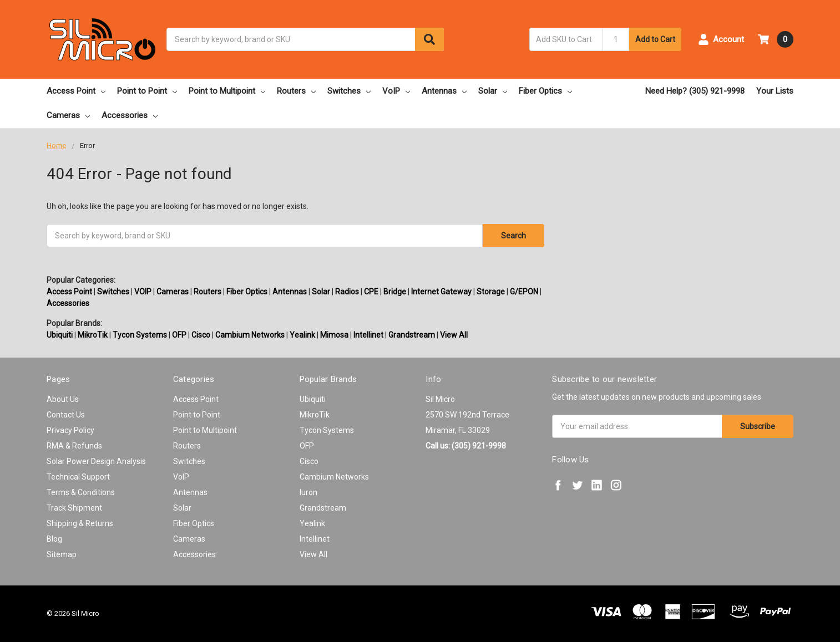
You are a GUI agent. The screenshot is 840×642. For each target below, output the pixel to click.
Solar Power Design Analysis (96, 461)
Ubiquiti (60, 335)
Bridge (395, 292)
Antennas (444, 91)
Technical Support (78, 477)
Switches (349, 91)
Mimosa (334, 335)
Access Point (76, 91)
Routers (296, 91)
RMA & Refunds (74, 446)
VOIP (143, 292)
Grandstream (412, 335)
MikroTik (93, 335)
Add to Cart (655, 39)
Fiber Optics (545, 91)
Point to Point (147, 91)
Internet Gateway (441, 292)
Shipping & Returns (80, 523)
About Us (63, 399)
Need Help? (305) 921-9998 (695, 91)
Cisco (201, 335)
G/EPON (524, 292)
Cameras (68, 115)
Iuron (308, 492)
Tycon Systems (140, 335)
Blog (54, 539)
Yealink (302, 335)
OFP (179, 335)
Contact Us (66, 415)
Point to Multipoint (227, 91)
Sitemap (62, 554)
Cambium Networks (250, 335)
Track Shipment (74, 508)
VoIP (396, 91)
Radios (347, 292)
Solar (493, 91)
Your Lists (775, 91)
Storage (491, 292)
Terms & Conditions (81, 492)
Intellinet (368, 335)
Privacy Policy (70, 430)
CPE (371, 292)
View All (454, 335)
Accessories (130, 115)
